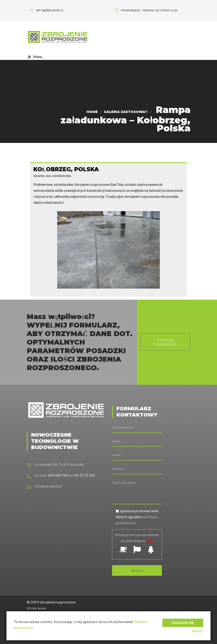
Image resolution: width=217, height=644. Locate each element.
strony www (36, 605)
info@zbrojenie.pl (48, 484)
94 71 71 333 (85, 473)
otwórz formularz (165, 340)
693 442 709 (58, 473)
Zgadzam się (183, 621)
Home (92, 112)
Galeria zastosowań (126, 112)
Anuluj (198, 631)
